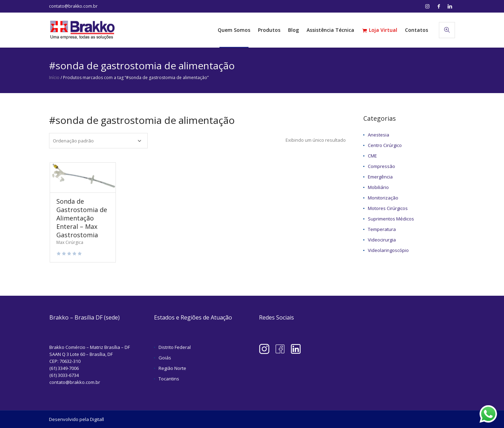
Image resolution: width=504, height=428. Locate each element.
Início (54, 78)
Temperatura (382, 229)
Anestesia (379, 135)
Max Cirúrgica (70, 242)
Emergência (380, 177)
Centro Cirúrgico (385, 145)
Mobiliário (378, 187)
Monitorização (383, 198)
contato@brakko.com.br (73, 6)
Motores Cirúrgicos (388, 208)
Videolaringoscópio (388, 250)
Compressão (381, 166)
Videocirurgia (382, 240)
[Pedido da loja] (98, 141)
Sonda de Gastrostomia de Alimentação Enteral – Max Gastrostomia (82, 218)
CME (372, 156)
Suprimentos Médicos (391, 219)
